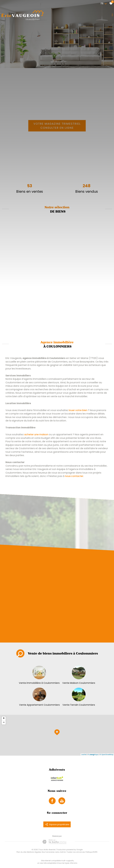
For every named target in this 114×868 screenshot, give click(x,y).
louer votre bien (78, 410)
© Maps (93, 755)
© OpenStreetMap (106, 755)
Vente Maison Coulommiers (79, 683)
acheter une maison (36, 434)
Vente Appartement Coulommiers (39, 705)
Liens (57, 852)
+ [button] (4, 718)
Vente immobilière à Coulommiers (39, 683)
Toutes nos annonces (76, 852)
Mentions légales (34, 852)
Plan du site (21, 852)
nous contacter (74, 476)
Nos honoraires (48, 852)
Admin (63, 852)
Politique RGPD (91, 852)
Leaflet (84, 755)
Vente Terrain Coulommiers (79, 705)
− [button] (4, 723)
